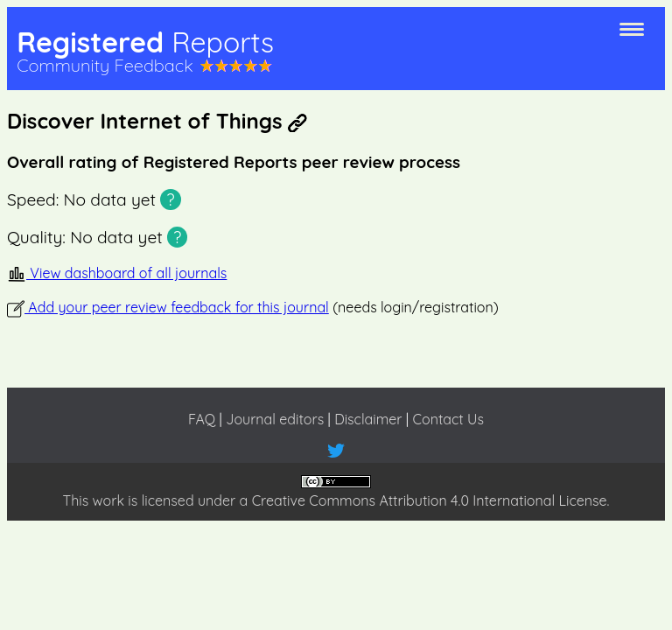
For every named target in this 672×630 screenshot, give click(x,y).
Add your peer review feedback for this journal (168, 307)
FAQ (202, 419)
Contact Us (448, 419)
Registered (145, 42)
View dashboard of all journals (117, 273)
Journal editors (275, 419)
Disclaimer (368, 419)
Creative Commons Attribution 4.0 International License (430, 500)
